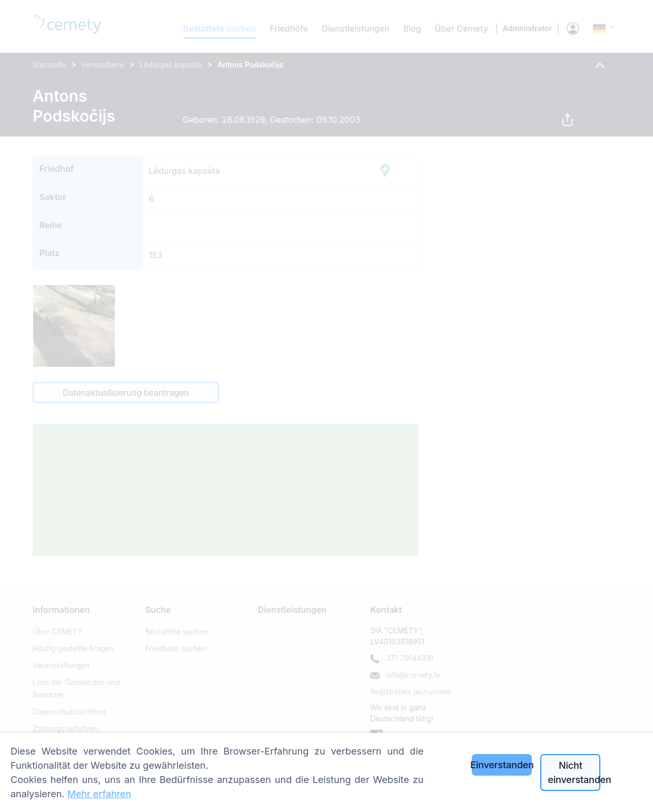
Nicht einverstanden (574, 772)
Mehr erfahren (100, 794)
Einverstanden (502, 765)
